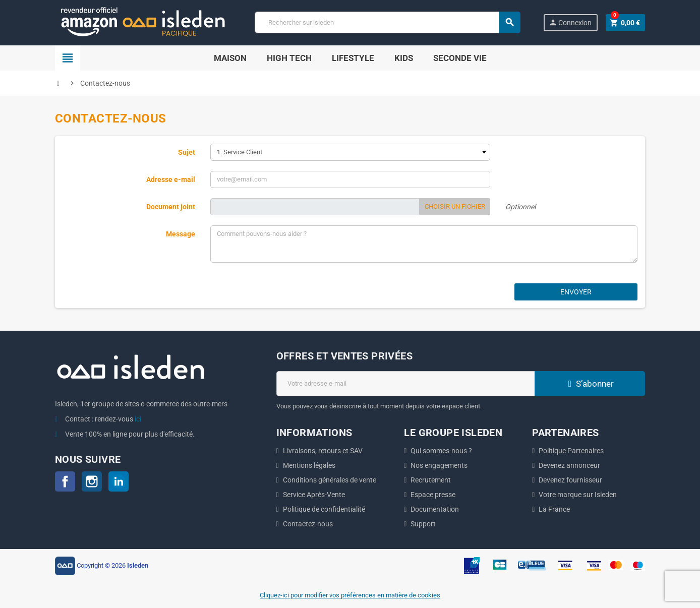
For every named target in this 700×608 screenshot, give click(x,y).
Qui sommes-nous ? (441, 451)
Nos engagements (439, 465)
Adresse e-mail (171, 179)
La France (554, 509)
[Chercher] (387, 22)
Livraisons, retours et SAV (323, 451)
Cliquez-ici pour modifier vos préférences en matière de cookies (350, 595)
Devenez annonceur (569, 465)
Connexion (570, 22)
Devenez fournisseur (570, 480)
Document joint (171, 207)
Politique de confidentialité (324, 509)
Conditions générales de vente (330, 480)
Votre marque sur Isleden (578, 495)
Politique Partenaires (571, 451)
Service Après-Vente (314, 495)
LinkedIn (119, 481)
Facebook (65, 481)
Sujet (187, 152)
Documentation (435, 509)
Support (423, 524)
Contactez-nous (308, 524)
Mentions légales (309, 465)
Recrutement (431, 480)
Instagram (92, 481)
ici (138, 419)
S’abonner (590, 384)
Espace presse (433, 495)
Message (181, 234)
